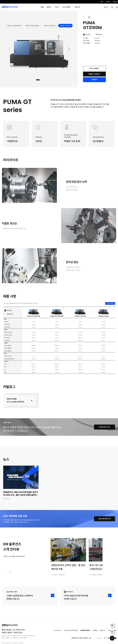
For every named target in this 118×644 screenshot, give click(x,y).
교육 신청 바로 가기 (104, 519)
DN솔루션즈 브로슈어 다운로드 (82, 638)
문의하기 (94, 80)
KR (105, 6)
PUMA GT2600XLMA (14, 26)
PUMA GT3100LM (50, 26)
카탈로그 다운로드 (94, 74)
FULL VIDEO (94, 68)
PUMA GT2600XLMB (32, 26)
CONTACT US (105, 427)
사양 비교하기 (110, 304)
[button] (69, 49)
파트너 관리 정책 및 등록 (71, 630)
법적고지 (103, 630)
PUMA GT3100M (65, 26)
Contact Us (58, 630)
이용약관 (95, 630)
